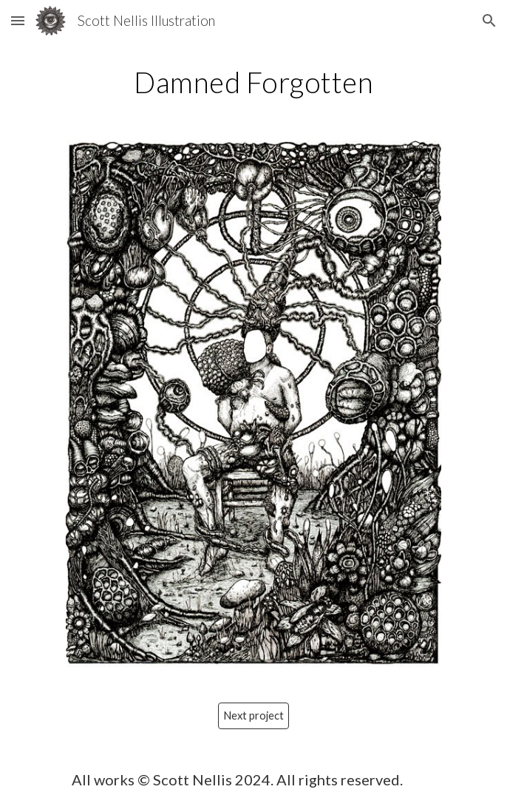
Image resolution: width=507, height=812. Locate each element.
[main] (253, 82)
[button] (18, 20)
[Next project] (253, 716)
